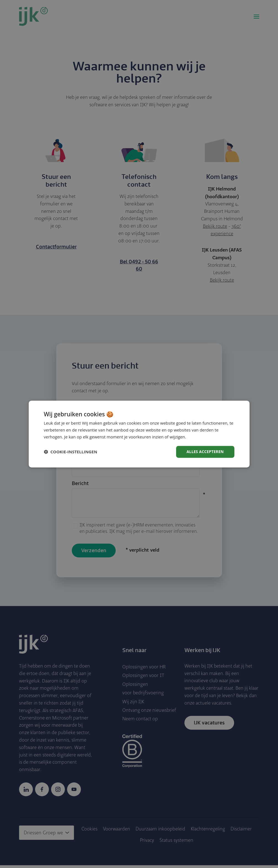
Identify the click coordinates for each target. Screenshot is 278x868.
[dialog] (139, 434)
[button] (71, 452)
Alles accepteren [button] (205, 452)
